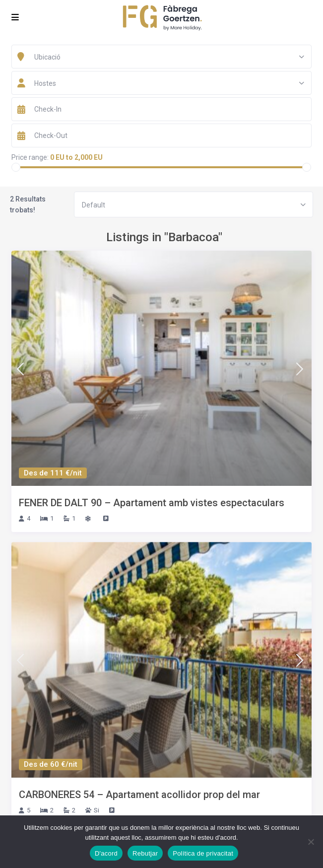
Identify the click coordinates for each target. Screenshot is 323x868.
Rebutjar (145, 853)
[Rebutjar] (311, 842)
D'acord (106, 853)
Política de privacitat (203, 853)
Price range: (30, 157)
